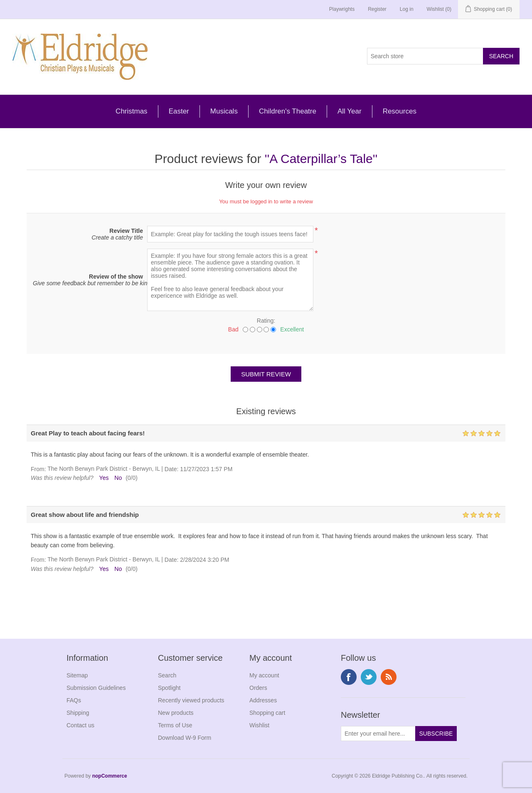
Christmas (132, 111)
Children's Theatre (288, 111)
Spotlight (169, 688)
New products (176, 713)
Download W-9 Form (185, 738)
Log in (407, 9)
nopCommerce (110, 776)
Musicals (224, 111)
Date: (171, 469)
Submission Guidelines (96, 688)
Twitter (369, 677)
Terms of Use (175, 725)
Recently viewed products (191, 700)
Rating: (266, 321)
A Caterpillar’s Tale (321, 159)
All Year (350, 111)
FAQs (74, 700)
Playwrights (342, 9)
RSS (389, 677)
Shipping (78, 713)
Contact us (80, 725)
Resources (400, 111)
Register (377, 9)
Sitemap (77, 675)
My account (264, 675)
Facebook (349, 677)
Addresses (263, 700)
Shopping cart (267, 713)
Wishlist (259, 725)
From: (38, 469)
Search (167, 675)
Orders (258, 688)
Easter (179, 111)
